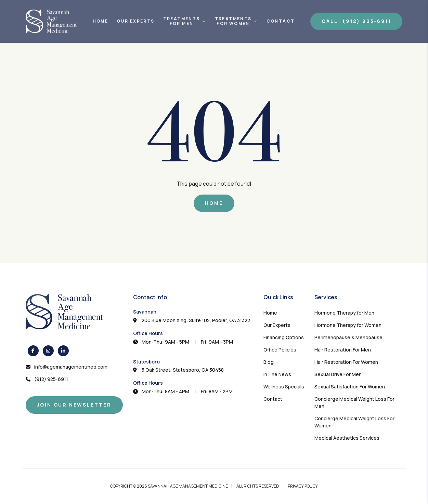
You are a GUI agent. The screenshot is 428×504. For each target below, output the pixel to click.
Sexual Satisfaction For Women (350, 387)
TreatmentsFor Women (233, 21)
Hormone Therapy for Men (344, 313)
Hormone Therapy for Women (348, 325)
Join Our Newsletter (74, 405)
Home (101, 21)
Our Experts (135, 21)
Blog (269, 362)
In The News (277, 374)
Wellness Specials (284, 387)
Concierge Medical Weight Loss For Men (354, 402)
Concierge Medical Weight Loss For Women (354, 422)
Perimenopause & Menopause (348, 337)
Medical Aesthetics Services (347, 438)
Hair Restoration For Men (343, 350)
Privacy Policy (303, 486)
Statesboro (146, 362)
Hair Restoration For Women (346, 362)
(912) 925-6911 (51, 379)
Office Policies (280, 350)
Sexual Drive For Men (338, 374)
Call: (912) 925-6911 (356, 21)
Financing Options (284, 337)
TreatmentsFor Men (182, 21)
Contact (281, 21)
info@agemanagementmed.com (71, 367)
